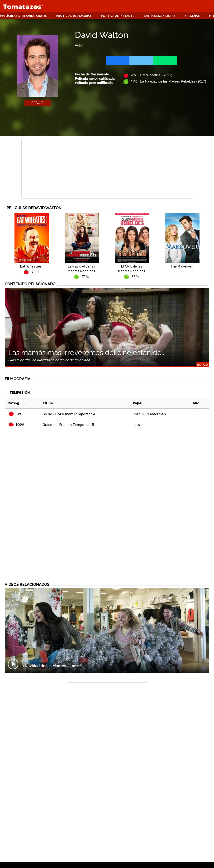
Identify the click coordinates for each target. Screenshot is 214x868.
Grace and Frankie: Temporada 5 (68, 425)
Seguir (37, 103)
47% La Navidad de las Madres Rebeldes (168, 81)
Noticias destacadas (75, 16)
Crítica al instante (119, 16)
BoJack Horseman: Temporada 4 (69, 414)
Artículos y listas (160, 16)
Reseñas (193, 16)
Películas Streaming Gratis (24, 16)
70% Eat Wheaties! (151, 75)
